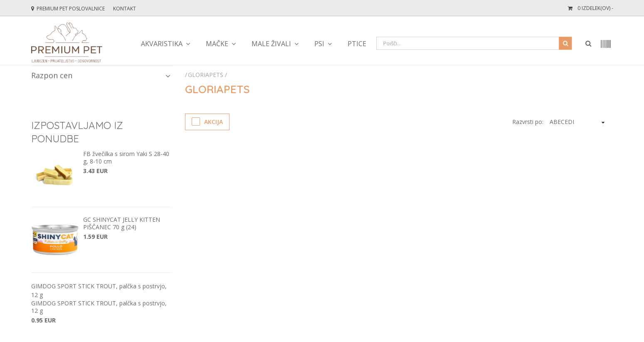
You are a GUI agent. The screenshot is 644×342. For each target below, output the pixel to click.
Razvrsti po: (528, 122)
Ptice (357, 44)
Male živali (271, 44)
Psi (319, 44)
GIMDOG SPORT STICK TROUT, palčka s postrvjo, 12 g (99, 307)
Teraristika (410, 44)
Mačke (217, 44)
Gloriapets (206, 75)
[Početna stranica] (187, 75)
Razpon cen (101, 75)
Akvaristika (162, 44)
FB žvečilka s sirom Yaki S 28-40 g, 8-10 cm (126, 158)
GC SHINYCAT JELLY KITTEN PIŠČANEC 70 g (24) (122, 223)
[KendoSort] (577, 122)
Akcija (207, 121)
